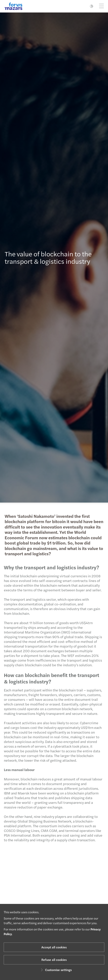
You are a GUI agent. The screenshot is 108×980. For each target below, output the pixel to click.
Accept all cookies (54, 947)
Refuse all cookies (54, 960)
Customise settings (56, 970)
